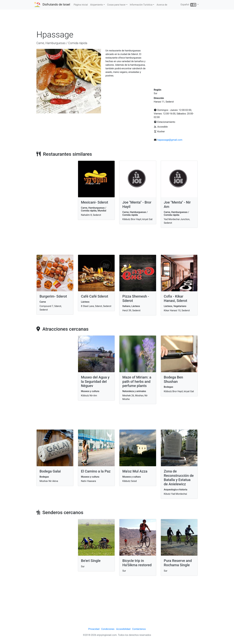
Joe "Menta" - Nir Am (177, 205)
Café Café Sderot (95, 296)
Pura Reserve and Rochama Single (178, 563)
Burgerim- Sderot (53, 296)
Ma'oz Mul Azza (135, 471)
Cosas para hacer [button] (116, 5)
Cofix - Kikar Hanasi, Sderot (176, 299)
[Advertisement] (117, 21)
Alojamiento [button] (96, 5)
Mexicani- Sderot (95, 202)
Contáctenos (139, 629)
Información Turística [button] (141, 5)
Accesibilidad (123, 629)
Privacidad (94, 629)
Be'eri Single (91, 561)
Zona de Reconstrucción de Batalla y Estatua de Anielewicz (179, 478)
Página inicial (81, 5)
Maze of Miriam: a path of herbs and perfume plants (137, 382)
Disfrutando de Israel (56, 4)
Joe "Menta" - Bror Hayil (137, 205)
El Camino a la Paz (96, 471)
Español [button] (189, 5)
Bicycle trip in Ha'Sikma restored (137, 563)
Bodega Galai (50, 471)
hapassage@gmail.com (170, 140)
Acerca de (162, 5)
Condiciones (108, 629)
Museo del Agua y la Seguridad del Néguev (95, 382)
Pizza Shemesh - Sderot (136, 299)
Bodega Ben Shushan (173, 379)
